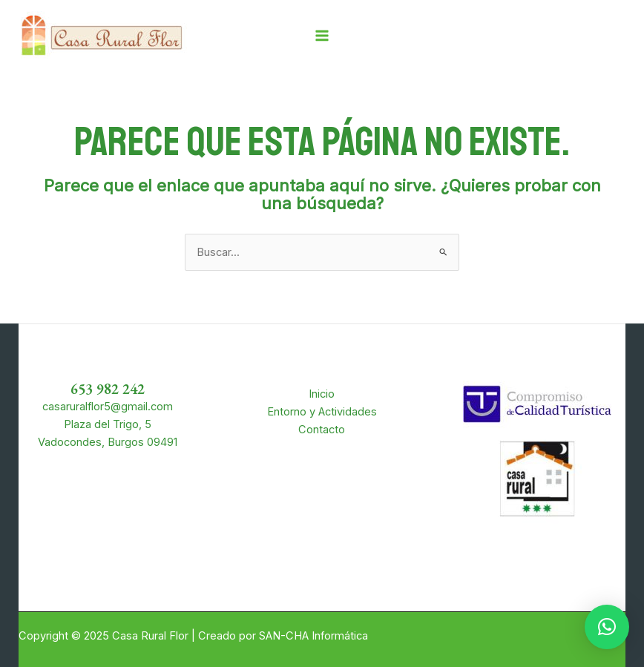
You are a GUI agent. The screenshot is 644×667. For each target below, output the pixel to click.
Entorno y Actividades (322, 412)
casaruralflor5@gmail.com (108, 407)
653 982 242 (108, 389)
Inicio (322, 394)
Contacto (322, 430)
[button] (607, 627)
